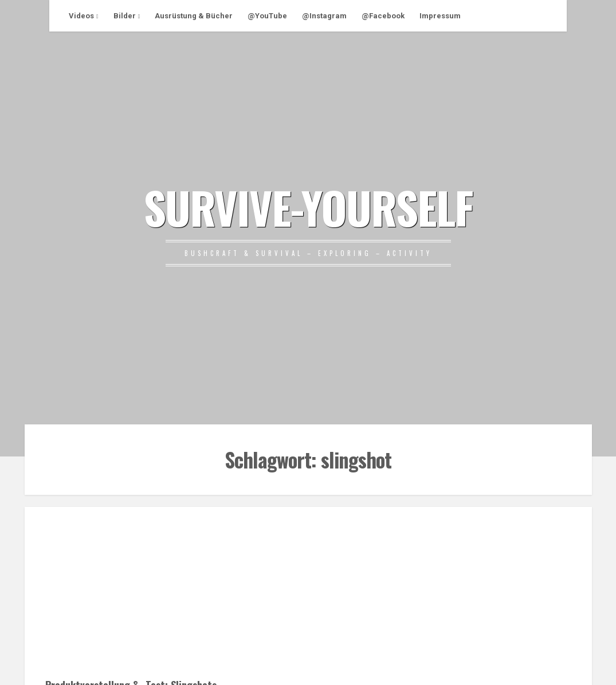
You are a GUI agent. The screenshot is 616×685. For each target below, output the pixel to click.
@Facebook (383, 16)
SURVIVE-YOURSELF (308, 207)
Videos (81, 16)
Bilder (125, 16)
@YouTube (267, 16)
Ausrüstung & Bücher (194, 16)
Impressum (440, 16)
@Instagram (324, 16)
